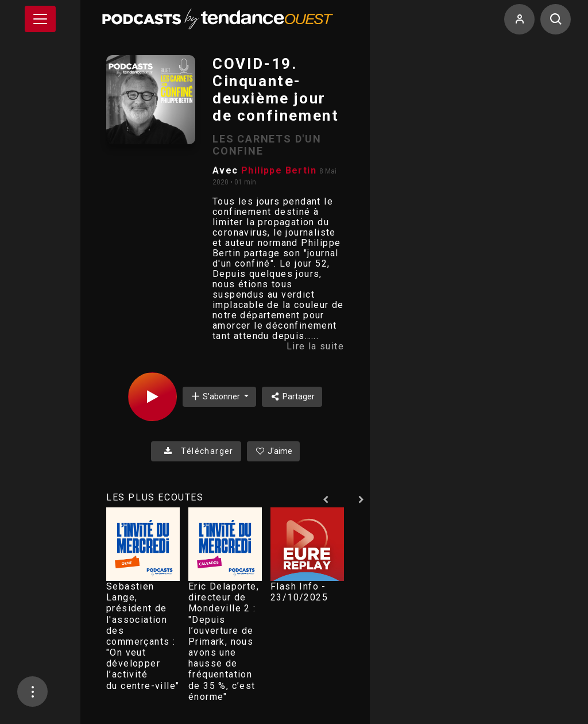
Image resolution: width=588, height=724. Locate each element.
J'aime (273, 451)
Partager (292, 396)
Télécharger (196, 451)
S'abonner (216, 396)
